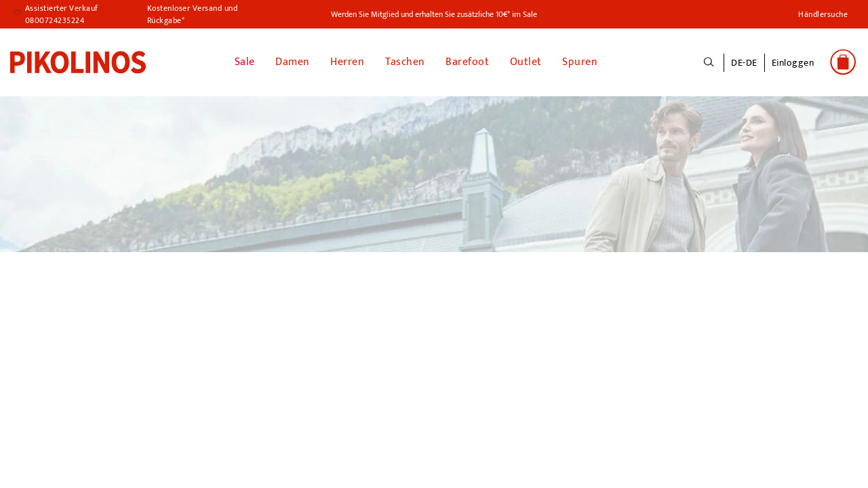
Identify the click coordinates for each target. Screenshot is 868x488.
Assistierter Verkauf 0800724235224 (62, 14)
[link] (78, 62)
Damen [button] (293, 62)
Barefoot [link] (467, 62)
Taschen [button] (405, 62)
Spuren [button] (580, 62)
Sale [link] (245, 62)
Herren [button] (347, 62)
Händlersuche (823, 14)
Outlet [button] (526, 62)
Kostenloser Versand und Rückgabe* (193, 14)
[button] (793, 70)
